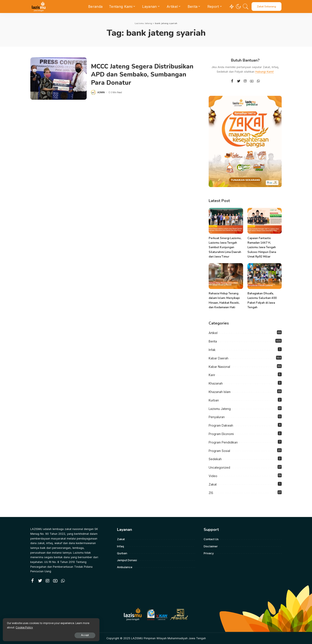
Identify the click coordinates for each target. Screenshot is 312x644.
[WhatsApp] (258, 81)
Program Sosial (219, 451)
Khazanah (216, 383)
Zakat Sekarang (266, 7)
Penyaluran (217, 417)
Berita (213, 341)
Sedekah (215, 459)
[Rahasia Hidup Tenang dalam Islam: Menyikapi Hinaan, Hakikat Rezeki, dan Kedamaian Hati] (226, 276)
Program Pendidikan (223, 442)
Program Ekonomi (221, 434)
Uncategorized (219, 467)
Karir (212, 375)
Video (213, 476)
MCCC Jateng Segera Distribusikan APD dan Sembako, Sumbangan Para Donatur (144, 75)
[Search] (246, 7)
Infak (212, 350)
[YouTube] (252, 81)
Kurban (214, 400)
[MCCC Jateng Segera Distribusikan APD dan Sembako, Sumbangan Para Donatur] (58, 79)
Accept (54, 635)
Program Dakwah (221, 425)
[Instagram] (245, 81)
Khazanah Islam (220, 392)
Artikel (213, 333)
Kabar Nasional (219, 366)
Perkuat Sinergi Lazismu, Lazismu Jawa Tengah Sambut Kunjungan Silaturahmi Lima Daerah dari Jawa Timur (225, 247)
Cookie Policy (54, 627)
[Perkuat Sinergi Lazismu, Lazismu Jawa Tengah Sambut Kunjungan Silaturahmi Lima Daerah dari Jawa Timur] (226, 221)
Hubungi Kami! (264, 72)
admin (101, 92)
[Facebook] (232, 81)
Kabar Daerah (219, 358)
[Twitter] (239, 81)
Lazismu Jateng (220, 408)
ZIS (211, 493)
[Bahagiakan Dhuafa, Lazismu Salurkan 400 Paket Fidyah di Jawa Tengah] (265, 276)
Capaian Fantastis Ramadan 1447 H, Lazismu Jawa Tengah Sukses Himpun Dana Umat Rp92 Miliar (262, 247)
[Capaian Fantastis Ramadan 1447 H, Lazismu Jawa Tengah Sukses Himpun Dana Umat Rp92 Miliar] (265, 221)
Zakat (213, 484)
